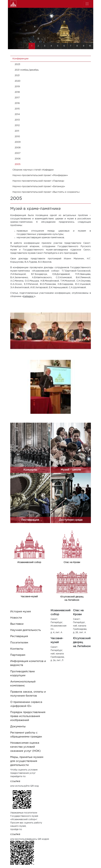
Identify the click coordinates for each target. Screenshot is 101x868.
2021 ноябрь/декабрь (27, 70)
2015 (17, 109)
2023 (17, 64)
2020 (18, 81)
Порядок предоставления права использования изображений (28, 716)
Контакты (17, 649)
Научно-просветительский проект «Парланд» (38, 181)
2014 (17, 114)
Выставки (17, 624)
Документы (18, 727)
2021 (17, 75)
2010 (17, 137)
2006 (18, 159)
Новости (16, 618)
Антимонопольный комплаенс (23, 684)
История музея (21, 612)
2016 (17, 103)
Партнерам (18, 655)
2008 (18, 148)
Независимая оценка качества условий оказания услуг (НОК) (25, 747)
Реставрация (19, 636)
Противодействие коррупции (23, 674)
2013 (17, 120)
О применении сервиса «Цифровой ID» (26, 704)
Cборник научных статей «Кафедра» (33, 170)
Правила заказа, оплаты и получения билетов (28, 694)
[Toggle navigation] (87, 4)
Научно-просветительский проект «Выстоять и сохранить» (46, 192)
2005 (18, 164)
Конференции (20, 59)
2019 (17, 87)
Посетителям (19, 643)
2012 (17, 125)
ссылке (15, 781)
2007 (18, 153)
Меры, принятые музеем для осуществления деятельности (27, 761)
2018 (17, 92)
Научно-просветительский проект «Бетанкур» (39, 187)
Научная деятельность (26, 630)
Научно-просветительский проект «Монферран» (40, 175)
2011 (17, 131)
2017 (17, 98)
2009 (18, 142)
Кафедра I (29, 296)
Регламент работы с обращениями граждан (26, 735)
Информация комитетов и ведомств (28, 663)
